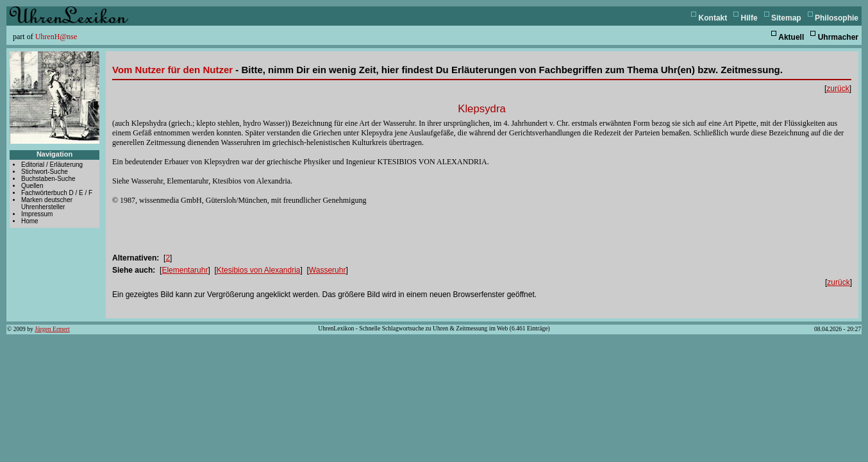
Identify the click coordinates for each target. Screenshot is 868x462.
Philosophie (837, 18)
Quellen (32, 186)
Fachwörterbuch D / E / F (57, 193)
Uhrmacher (838, 37)
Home (30, 221)
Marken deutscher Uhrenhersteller (47, 203)
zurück (838, 89)
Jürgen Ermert (52, 329)
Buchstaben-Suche (48, 179)
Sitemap (786, 18)
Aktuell (791, 37)
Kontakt (713, 18)
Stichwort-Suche (45, 172)
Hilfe (749, 18)
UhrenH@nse (56, 37)
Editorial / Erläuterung (52, 165)
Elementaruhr (185, 270)
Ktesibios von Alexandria (259, 270)
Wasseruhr (328, 270)
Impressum (37, 214)
